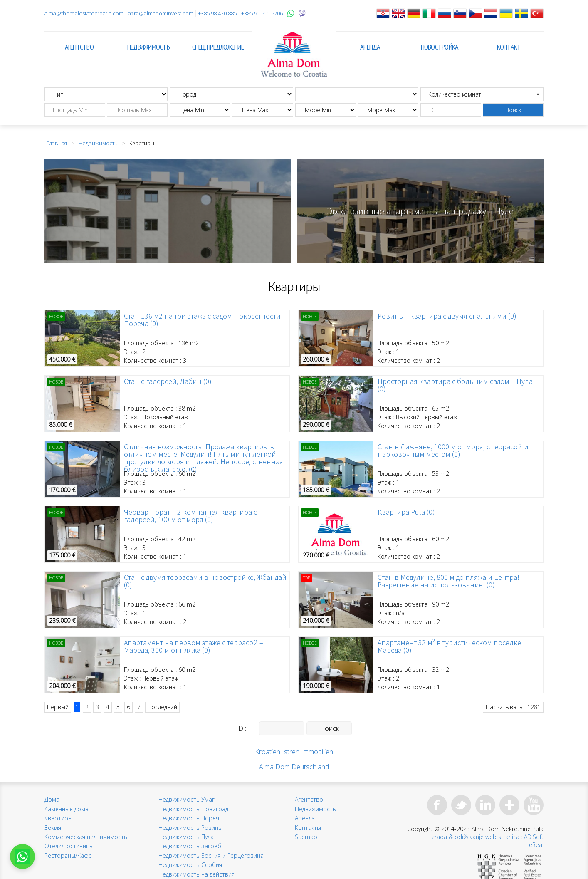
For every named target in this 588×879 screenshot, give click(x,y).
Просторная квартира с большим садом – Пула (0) (455, 385)
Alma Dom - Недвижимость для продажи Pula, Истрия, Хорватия (294, 54)
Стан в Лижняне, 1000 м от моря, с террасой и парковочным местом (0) (453, 451)
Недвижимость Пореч (189, 818)
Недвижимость (148, 47)
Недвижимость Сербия (190, 865)
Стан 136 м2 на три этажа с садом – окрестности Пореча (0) (202, 320)
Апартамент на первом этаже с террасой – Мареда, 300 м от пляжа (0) (194, 646)
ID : (241, 728)
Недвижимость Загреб (190, 846)
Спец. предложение (218, 47)
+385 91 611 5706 (262, 13)
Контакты (308, 828)
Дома (52, 799)
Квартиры (58, 818)
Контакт (509, 47)
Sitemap (306, 837)
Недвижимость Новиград (193, 809)
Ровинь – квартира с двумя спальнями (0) (447, 316)
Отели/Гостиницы (69, 846)
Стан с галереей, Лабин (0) (168, 381)
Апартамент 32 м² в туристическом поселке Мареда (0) (449, 646)
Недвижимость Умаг (187, 799)
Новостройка (440, 47)
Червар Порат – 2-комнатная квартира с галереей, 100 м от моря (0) (190, 516)
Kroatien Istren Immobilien (294, 752)
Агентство (79, 47)
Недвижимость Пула (186, 837)
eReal (536, 845)
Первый (58, 707)
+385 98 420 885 (217, 13)
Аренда (370, 47)
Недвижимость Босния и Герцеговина (211, 855)
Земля (53, 828)
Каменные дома (67, 809)
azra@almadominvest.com (161, 13)
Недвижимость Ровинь (190, 828)
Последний (162, 707)
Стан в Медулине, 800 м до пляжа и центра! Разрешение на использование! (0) (448, 581)
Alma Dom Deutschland (294, 767)
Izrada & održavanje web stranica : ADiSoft (487, 837)
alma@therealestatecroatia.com (84, 13)
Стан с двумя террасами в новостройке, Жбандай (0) (205, 581)
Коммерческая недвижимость (86, 837)
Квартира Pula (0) (406, 512)
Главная (57, 143)
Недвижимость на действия (196, 874)
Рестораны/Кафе (68, 855)
